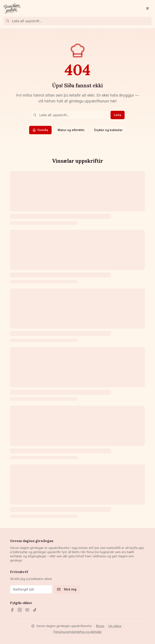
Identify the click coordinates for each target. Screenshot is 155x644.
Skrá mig (67, 589)
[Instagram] (20, 610)
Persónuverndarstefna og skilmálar (78, 632)
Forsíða (40, 130)
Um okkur (115, 626)
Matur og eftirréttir (71, 130)
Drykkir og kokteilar (108, 130)
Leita (118, 115)
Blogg (100, 626)
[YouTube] (27, 610)
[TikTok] (35, 610)
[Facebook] (12, 610)
